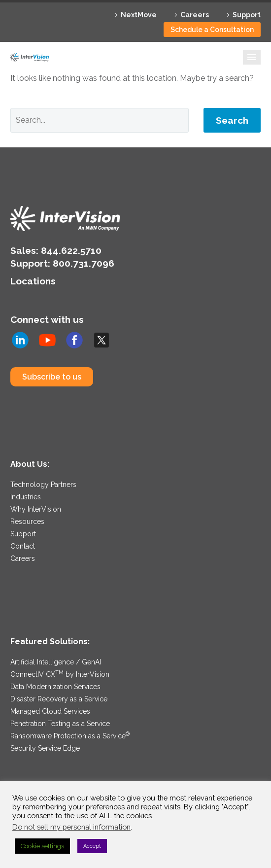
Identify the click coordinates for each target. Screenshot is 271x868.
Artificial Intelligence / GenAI (56, 662)
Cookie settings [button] (42, 846)
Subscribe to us (52, 377)
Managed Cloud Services (50, 711)
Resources (27, 521)
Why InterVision (36, 509)
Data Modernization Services (55, 687)
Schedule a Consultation (212, 30)
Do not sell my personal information (71, 827)
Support (247, 15)
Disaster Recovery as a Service (59, 699)
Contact (23, 546)
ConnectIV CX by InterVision (60, 674)
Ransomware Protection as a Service (70, 736)
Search (232, 120)
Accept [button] (92, 846)
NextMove (139, 15)
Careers (195, 15)
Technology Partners (43, 485)
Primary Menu (252, 57)
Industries (26, 497)
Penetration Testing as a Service (60, 724)
